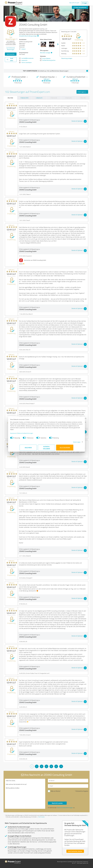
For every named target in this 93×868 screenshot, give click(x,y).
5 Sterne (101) (24, 98)
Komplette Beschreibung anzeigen (29, 36)
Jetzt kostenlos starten (75, 851)
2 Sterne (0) (68, 98)
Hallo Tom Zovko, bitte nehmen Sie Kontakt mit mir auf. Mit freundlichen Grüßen (25, 794)
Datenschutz (80, 862)
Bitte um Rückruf (56, 791)
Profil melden (41, 817)
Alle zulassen (65, 448)
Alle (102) (10, 98)
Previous (39, 44)
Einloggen (85, 3)
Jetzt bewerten (11, 54)
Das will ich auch (74, 3)
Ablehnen (28, 448)
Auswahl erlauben (46, 448)
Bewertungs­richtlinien (62, 862)
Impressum (23, 434)
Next (58, 44)
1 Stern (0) (83, 98)
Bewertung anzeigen (66, 58)
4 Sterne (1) (39, 98)
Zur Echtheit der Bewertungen (11, 49)
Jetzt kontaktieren (80, 7)
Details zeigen (67, 443)
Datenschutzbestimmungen (35, 434)
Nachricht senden (57, 803)
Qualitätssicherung (72, 862)
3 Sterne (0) (54, 98)
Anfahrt (23, 49)
